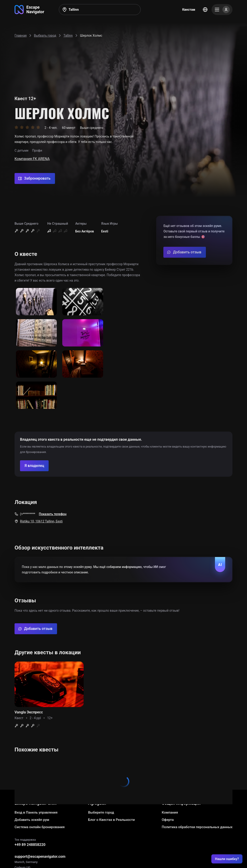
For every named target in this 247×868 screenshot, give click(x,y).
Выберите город (101, 812)
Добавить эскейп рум (32, 820)
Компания (170, 812)
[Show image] (36, 302)
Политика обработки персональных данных (197, 827)
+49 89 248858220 (30, 845)
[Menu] (222, 10)
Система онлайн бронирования (40, 827)
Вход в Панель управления (36, 812)
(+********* (28, 514)
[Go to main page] (29, 10)
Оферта (168, 820)
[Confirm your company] (34, 466)
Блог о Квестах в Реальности (111, 820)
